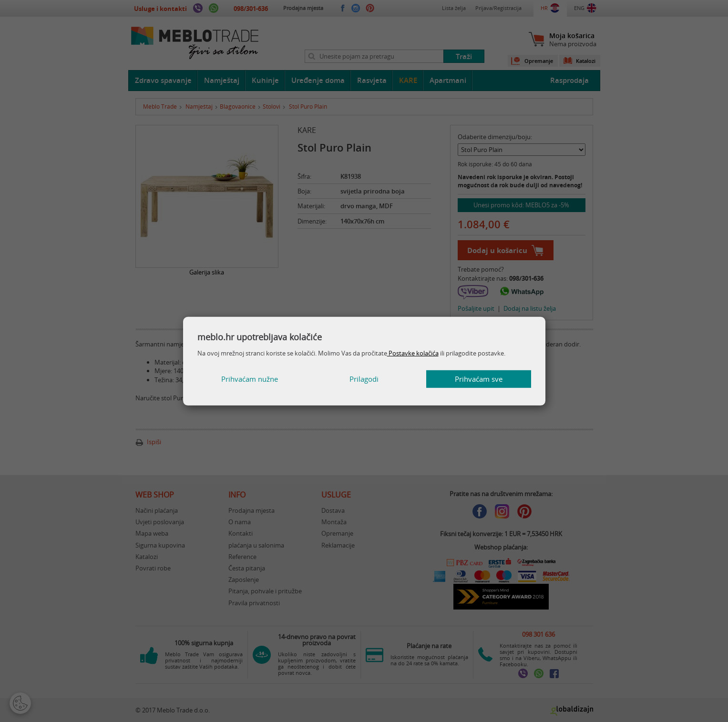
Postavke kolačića (413, 353)
